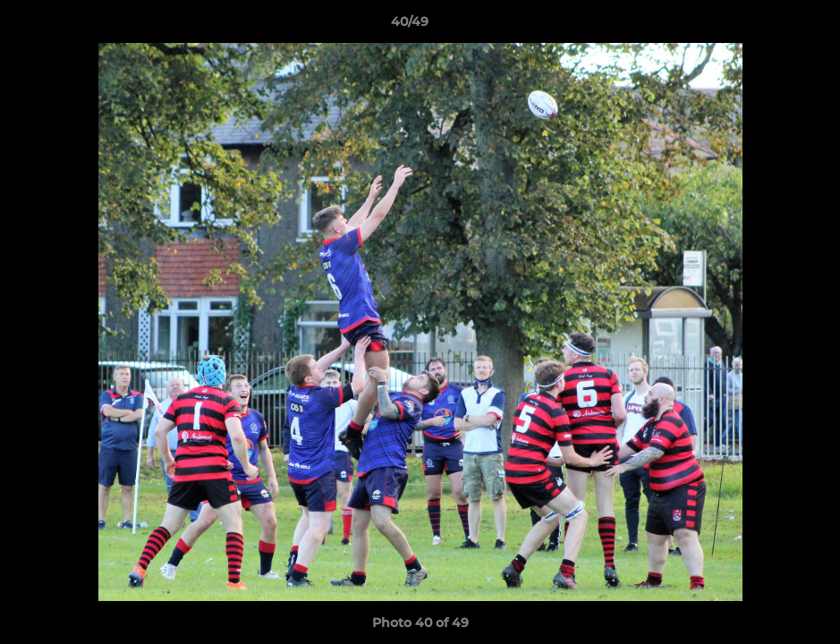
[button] (765, 26)
